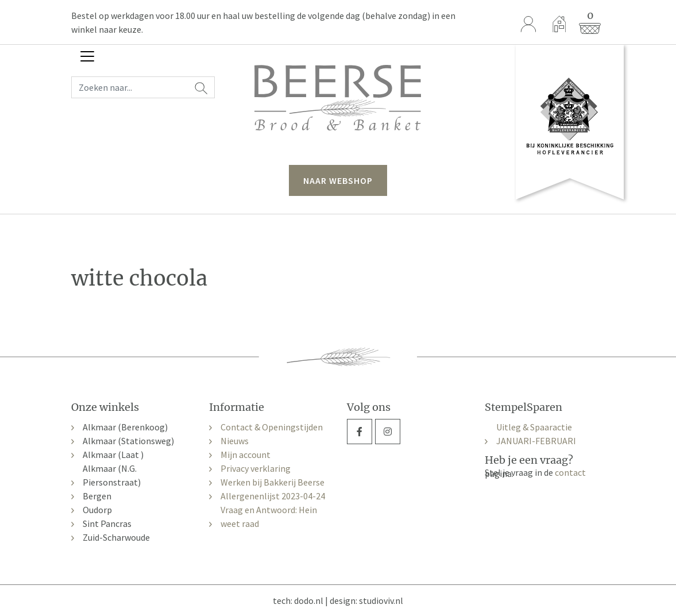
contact (570, 472)
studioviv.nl (381, 600)
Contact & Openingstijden (272, 427)
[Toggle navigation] (87, 56)
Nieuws (235, 441)
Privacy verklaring (256, 468)
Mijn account (246, 455)
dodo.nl (309, 600)
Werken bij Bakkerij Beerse (273, 482)
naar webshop (338, 180)
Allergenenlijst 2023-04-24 (273, 496)
